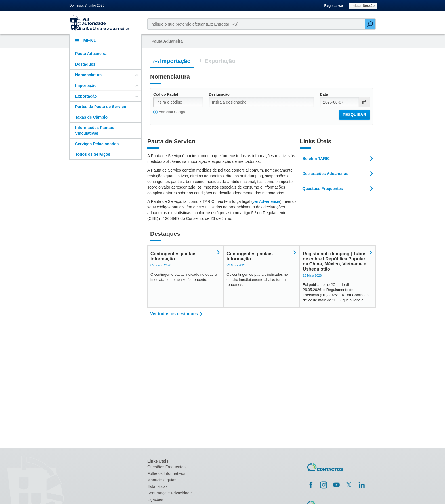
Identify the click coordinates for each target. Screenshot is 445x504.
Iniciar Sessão (363, 6)
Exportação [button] (107, 96)
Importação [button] (107, 85)
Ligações (155, 499)
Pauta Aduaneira (91, 54)
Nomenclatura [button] (107, 75)
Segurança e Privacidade (169, 493)
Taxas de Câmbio (91, 117)
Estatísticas (158, 486)
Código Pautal (166, 94)
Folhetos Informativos (166, 473)
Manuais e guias (162, 480)
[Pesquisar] (370, 24)
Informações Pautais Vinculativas (95, 130)
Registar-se (334, 6)
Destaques (85, 64)
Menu (86, 41)
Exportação (217, 61)
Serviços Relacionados (97, 144)
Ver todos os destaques (174, 314)
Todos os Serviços (93, 154)
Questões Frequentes (166, 467)
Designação (219, 94)
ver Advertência (266, 201)
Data (324, 94)
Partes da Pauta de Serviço (101, 107)
